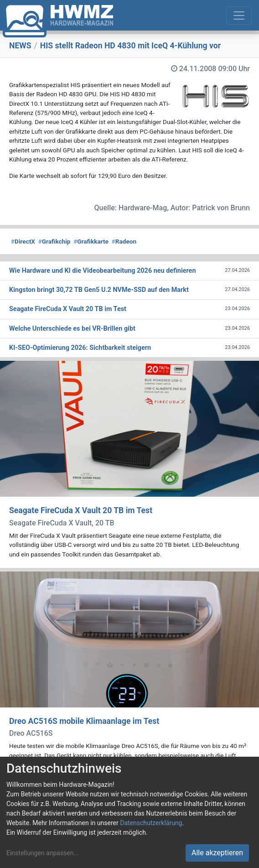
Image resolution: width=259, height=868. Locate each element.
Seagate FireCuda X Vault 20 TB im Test (81, 510)
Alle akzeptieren (217, 853)
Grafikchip (54, 241)
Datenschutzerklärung (151, 823)
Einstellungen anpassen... (43, 853)
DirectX (23, 241)
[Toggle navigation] (239, 16)
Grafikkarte (91, 241)
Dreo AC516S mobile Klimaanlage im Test (84, 721)
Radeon (124, 241)
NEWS (20, 46)
